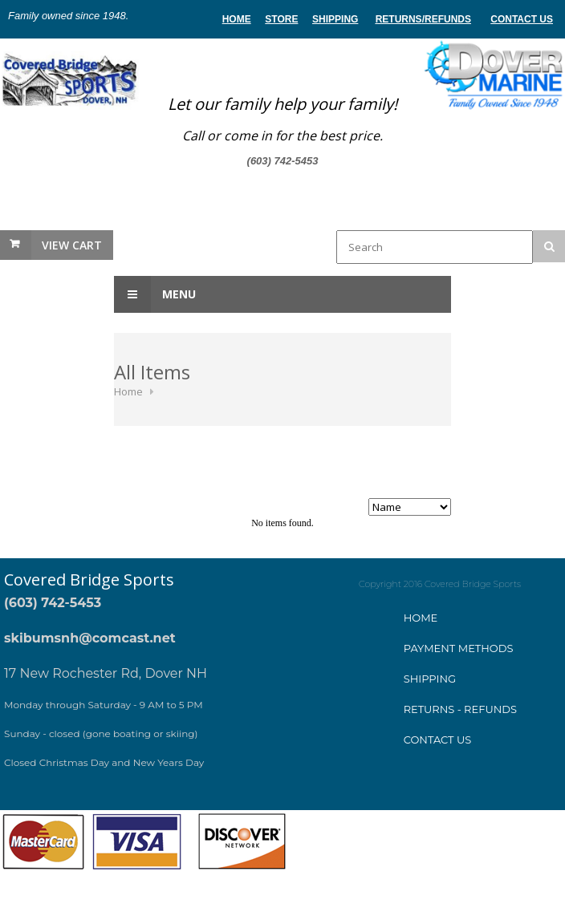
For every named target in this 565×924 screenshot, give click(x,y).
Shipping (335, 19)
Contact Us (522, 19)
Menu (155, 294)
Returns (399, 19)
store (281, 19)
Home (128, 391)
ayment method (458, 648)
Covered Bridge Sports (89, 580)
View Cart (72, 245)
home (237, 19)
